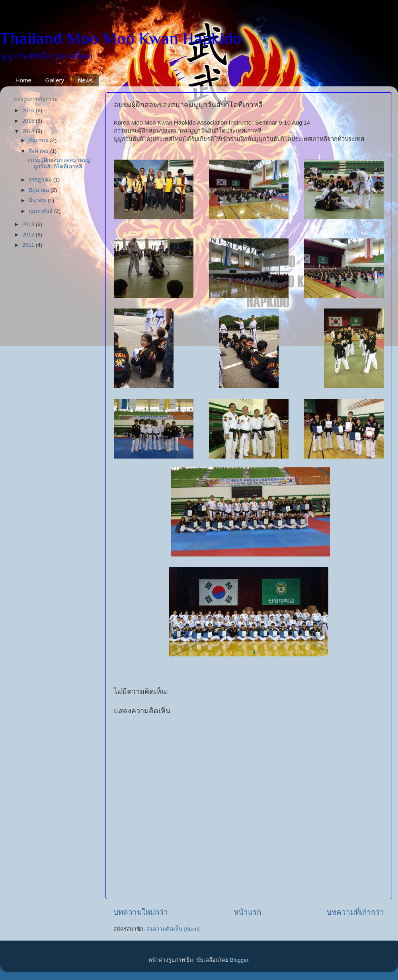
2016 (29, 110)
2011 (29, 245)
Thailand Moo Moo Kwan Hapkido (121, 38)
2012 (29, 235)
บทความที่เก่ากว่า (355, 912)
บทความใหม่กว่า (141, 912)
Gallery (55, 80)
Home (23, 80)
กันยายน (39, 140)
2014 (29, 131)
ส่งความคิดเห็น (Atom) (173, 929)
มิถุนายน (40, 190)
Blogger (239, 960)
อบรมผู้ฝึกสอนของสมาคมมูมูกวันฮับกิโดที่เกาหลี (59, 163)
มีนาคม (38, 200)
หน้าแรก (247, 912)
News (86, 80)
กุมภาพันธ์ (41, 211)
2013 (29, 224)
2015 (29, 121)
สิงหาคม (39, 151)
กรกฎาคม (41, 180)
